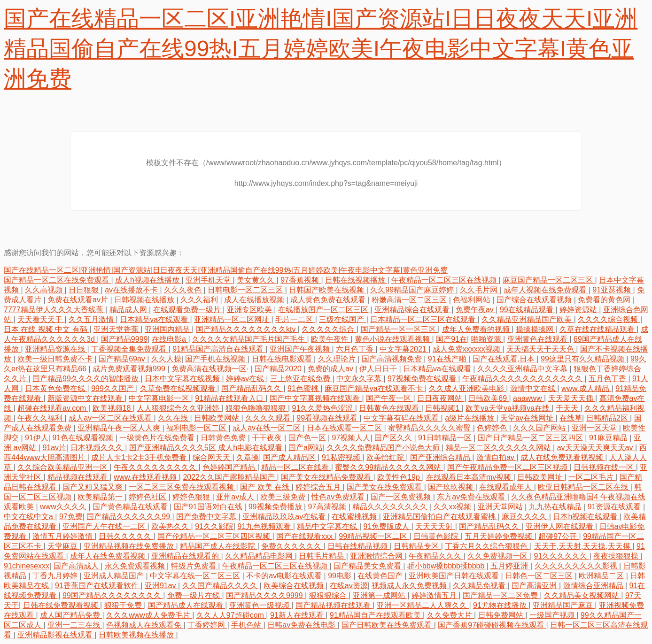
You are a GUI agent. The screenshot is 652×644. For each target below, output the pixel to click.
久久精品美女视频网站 (582, 595)
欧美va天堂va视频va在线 (508, 408)
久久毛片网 (480, 290)
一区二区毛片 (592, 477)
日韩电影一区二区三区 (246, 290)
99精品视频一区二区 (374, 536)
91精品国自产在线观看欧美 (376, 615)
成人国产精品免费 (71, 615)
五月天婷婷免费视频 (499, 536)
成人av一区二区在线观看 (111, 418)
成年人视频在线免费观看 (546, 290)
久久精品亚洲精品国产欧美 (528, 319)
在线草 (571, 418)
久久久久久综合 (329, 329)
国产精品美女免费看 (368, 566)
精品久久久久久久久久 (391, 507)
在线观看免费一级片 (188, 310)
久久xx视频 (453, 507)
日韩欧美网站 (217, 418)
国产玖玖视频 (451, 487)
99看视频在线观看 (328, 418)
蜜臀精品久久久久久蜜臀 (430, 428)
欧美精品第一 (101, 497)
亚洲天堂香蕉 (117, 329)
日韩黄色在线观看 (390, 408)
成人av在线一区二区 (268, 428)
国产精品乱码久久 (252, 388)
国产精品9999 (124, 339)
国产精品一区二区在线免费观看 (57, 280)
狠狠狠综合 (329, 595)
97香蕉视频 (301, 280)
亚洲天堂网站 (501, 507)
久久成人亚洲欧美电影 (467, 388)
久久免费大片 (450, 615)
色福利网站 (473, 300)
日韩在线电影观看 (283, 359)
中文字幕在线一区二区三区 (196, 576)
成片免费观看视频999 (130, 369)
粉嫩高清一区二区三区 (410, 300)
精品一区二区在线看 (296, 467)
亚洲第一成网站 (380, 595)
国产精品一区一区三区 (399, 329)
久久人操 (166, 359)
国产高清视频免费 (393, 359)
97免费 (71, 517)
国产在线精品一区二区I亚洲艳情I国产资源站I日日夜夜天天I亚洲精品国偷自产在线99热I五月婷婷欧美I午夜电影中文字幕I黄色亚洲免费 (321, 49)
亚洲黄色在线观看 (538, 339)
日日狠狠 (85, 290)
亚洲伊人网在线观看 (560, 526)
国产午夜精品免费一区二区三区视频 (508, 467)
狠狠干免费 (124, 605)
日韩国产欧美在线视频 (327, 290)
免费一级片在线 (194, 595)
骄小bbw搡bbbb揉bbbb (447, 566)
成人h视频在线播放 (148, 280)
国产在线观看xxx (305, 536)
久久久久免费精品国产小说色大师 (384, 448)
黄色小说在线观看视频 (393, 339)
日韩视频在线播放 (145, 300)
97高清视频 (328, 507)
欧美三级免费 (284, 497)
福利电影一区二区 (197, 428)
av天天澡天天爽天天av (596, 448)
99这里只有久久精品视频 (583, 359)
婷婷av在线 (246, 379)
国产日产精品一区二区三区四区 (531, 438)
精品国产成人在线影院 (218, 546)
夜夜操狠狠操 (617, 556)
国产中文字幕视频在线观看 (316, 398)
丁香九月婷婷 (56, 576)
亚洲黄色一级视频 (260, 605)
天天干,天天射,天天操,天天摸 (583, 546)
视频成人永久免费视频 (410, 586)
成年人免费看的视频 (477, 329)
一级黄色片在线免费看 (158, 438)
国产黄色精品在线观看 (131, 507)
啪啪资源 (487, 339)
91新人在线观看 (298, 615)
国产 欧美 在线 (266, 487)
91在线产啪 (448, 359)
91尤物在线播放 (501, 605)
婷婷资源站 (579, 310)
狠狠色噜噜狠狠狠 (256, 408)
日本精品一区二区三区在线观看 (424, 319)
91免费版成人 (388, 526)
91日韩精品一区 (446, 438)
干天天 (568, 408)
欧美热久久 (171, 526)
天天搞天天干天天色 (541, 349)
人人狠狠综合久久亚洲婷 (179, 408)
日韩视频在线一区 (605, 467)
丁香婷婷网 (207, 625)
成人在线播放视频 (255, 300)
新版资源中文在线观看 (86, 398)
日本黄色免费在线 (56, 388)
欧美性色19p (400, 477)
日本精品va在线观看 (155, 319)
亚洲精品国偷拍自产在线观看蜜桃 (440, 517)
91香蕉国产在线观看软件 (98, 586)
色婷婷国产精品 (230, 467)
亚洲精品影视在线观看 (56, 635)
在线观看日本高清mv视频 (470, 477)
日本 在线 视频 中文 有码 (47, 329)
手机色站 (247, 625)
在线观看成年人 (506, 487)
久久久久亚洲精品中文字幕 (523, 369)
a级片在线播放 (470, 418)
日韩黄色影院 (437, 536)
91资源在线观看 (615, 507)
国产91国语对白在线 (209, 507)
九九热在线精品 (556, 507)
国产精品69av (123, 359)
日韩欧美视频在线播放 (137, 635)
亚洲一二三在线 (75, 625)
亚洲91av (161, 586)
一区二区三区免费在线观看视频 (182, 487)
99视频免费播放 (276, 507)
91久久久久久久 (562, 556)
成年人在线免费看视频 (109, 556)
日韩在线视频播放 (356, 280)
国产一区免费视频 (402, 497)
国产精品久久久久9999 (265, 595)
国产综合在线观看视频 (535, 300)
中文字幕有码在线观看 (402, 418)
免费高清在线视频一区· (211, 369)
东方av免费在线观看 (472, 497)
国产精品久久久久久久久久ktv (247, 329)
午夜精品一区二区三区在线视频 (445, 280)
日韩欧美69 (489, 398)
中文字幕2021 (404, 349)
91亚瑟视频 (613, 290)
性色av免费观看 (339, 497)
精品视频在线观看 (78, 477)
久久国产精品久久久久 (221, 586)
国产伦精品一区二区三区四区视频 (215, 536)
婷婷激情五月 (435, 595)
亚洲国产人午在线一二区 (105, 526)
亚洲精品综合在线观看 (413, 310)
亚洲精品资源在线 (56, 349)
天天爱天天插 (572, 398)
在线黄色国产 (381, 576)
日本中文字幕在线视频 (183, 379)
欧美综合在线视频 (295, 586)
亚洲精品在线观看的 (186, 556)
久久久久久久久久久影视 (577, 566)
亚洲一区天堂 (595, 428)
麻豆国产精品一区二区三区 (549, 280)
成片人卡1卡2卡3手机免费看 (140, 457)
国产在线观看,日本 (505, 359)
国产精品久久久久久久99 (129, 517)
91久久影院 (214, 526)
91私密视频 (342, 457)
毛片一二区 (295, 319)
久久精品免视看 (480, 586)
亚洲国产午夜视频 (301, 349)
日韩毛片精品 (322, 556)
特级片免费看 (194, 566)
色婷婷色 (493, 428)
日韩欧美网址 (541, 477)
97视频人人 (351, 438)
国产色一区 (308, 438)
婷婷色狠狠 (192, 497)
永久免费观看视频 (136, 566)
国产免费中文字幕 (207, 517)
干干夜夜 (268, 438)
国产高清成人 (77, 566)
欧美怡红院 (386, 457)
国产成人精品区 (290, 457)
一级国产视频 (553, 615)
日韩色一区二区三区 (540, 576)
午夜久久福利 (41, 418)
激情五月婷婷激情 (63, 536)
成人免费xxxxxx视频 (467, 349)
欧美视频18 (113, 408)
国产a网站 (306, 448)
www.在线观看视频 (146, 477)
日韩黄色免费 (224, 438)
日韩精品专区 (417, 546)
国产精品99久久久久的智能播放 (86, 379)
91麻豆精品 (609, 438)
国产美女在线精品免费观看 (327, 477)
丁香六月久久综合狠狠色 (487, 546)
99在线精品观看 (528, 310)
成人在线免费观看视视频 (563, 457)
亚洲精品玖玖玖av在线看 (285, 517)
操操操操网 (536, 329)
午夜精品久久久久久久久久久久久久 (523, 379)
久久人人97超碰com (231, 615)
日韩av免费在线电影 (302, 625)
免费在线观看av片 (79, 300)
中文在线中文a (29, 517)
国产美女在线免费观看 (385, 487)
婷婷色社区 (148, 497)
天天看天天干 (41, 319)
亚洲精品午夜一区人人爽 (120, 428)
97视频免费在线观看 (423, 379)
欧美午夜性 (331, 339)
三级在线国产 (342, 319)
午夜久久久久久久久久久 (156, 467)
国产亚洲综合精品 (441, 457)
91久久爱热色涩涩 (323, 408)
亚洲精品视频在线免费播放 (130, 546)
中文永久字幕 (360, 379)
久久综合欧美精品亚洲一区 (63, 467)
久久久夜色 (184, 290)
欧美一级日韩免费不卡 (56, 359)
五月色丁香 (608, 379)
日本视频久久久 (98, 448)
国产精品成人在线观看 (186, 605)
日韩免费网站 (502, 615)
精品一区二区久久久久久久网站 (499, 448)
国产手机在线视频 (216, 359)
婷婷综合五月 (319, 487)
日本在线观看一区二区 (345, 428)
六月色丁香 (356, 349)
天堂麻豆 (63, 546)
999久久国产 (113, 388)
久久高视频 (45, 290)
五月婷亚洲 (510, 566)
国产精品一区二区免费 (501, 595)
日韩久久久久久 (126, 536)
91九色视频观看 (265, 526)
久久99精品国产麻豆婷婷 (413, 290)
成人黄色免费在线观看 (329, 300)
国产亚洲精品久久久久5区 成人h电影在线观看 (207, 448)
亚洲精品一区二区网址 (233, 319)
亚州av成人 (236, 497)
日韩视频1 (443, 408)
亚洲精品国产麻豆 (564, 605)
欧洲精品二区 (602, 576)
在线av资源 (349, 586)
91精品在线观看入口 (230, 398)
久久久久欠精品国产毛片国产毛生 (249, 339)
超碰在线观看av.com (53, 408)
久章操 (248, 457)
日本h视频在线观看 (586, 517)
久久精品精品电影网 (260, 556)
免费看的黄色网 (605, 300)
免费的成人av (331, 369)
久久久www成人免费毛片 (149, 615)
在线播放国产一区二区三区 (324, 310)
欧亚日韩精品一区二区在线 (584, 487)
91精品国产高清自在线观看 (219, 349)
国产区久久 (394, 438)
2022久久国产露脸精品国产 (230, 477)
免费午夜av (476, 310)
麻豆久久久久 (525, 517)
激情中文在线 (534, 388)
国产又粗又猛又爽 (93, 487)
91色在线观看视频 (84, 438)
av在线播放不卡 (132, 290)
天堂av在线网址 (528, 418)
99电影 (341, 576)
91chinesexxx (27, 566)
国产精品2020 (279, 369)
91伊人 (37, 438)
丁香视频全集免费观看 (130, 349)
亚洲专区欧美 (250, 310)
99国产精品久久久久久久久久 (113, 595)
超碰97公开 (559, 536)
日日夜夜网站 (441, 398)
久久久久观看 (269, 418)
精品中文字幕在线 (328, 526)
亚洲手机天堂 (209, 280)
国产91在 (451, 339)
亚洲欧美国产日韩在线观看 (455, 576)
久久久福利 (200, 300)
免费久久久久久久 (292, 546)
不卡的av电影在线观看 (285, 576)
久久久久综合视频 (609, 319)
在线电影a (170, 339)
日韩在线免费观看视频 (62, 605)
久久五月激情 (92, 319)
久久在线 (174, 418)
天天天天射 (435, 526)
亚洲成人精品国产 (115, 576)
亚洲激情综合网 (377, 556)
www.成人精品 (586, 388)
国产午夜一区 (389, 398)
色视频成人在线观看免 (145, 625)
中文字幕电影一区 (160, 398)
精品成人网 (129, 310)
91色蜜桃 (304, 388)
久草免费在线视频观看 (179, 388)
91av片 (54, 448)
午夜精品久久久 (436, 556)
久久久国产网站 (540, 428)
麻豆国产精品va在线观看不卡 (375, 388)
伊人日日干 (379, 369)
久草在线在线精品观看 (598, 329)
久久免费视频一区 (498, 556)
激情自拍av (496, 457)
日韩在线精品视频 (358, 546)
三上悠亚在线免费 (301, 379)
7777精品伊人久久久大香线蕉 (54, 310)
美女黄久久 (256, 280)
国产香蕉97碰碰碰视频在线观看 (492, 625)
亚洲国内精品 (168, 329)
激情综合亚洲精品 (594, 586)
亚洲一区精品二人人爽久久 (423, 605)
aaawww (528, 398)
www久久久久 (64, 507)
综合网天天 (212, 457)
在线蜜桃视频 (355, 517)
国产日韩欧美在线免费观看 (388, 625)
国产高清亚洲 (535, 586)
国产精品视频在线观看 (334, 605)
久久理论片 (338, 359)
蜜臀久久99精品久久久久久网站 (389, 467)
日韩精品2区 (608, 418)
